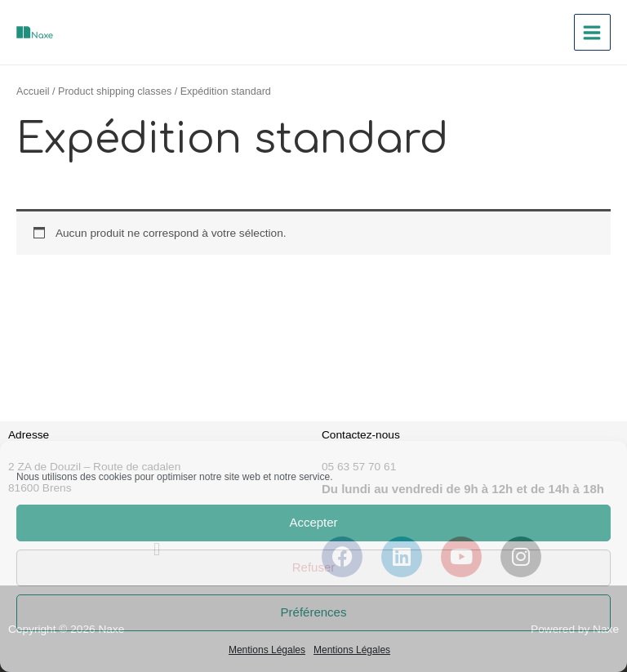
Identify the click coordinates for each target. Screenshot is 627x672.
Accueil (33, 91)
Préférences (314, 612)
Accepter (313, 522)
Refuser (314, 567)
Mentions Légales (267, 650)
